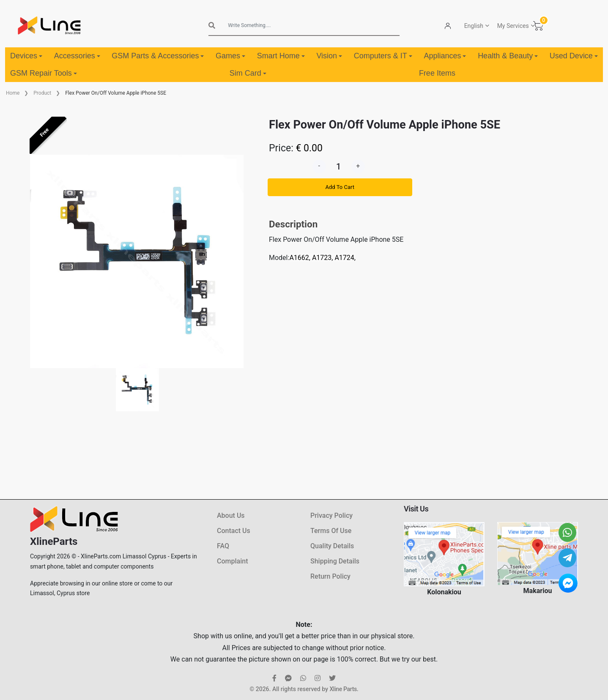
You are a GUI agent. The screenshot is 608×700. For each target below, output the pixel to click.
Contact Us (234, 531)
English (474, 26)
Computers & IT (383, 56)
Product (42, 93)
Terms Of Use (331, 531)
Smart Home (281, 56)
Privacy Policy (331, 515)
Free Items (437, 73)
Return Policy (330, 576)
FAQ (223, 546)
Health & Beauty (508, 56)
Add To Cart (340, 187)
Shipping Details (335, 561)
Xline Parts (343, 689)
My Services (513, 26)
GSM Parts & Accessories (158, 56)
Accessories (77, 56)
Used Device (574, 56)
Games (230, 56)
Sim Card (248, 73)
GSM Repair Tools (44, 73)
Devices (26, 56)
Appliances (445, 56)
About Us (231, 515)
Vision (329, 56)
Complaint (232, 561)
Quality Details (332, 546)
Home (13, 93)
